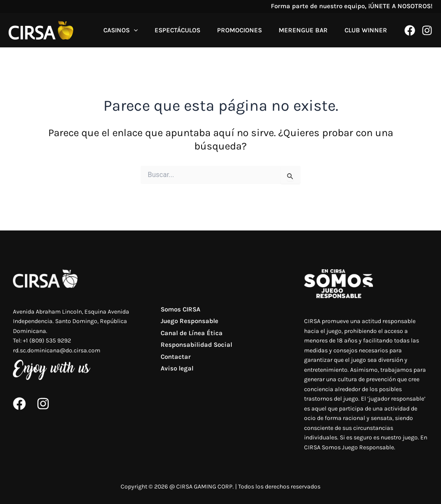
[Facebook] (410, 30)
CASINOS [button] (138, 30)
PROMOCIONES (249, 30)
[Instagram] (427, 30)
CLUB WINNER (368, 30)
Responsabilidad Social (194, 349)
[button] (151, 30)
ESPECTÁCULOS (191, 30)
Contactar (174, 362)
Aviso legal (175, 375)
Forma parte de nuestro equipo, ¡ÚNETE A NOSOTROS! (352, 6)
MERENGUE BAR (309, 30)
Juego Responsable (187, 323)
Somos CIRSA (178, 310)
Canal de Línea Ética (189, 336)
